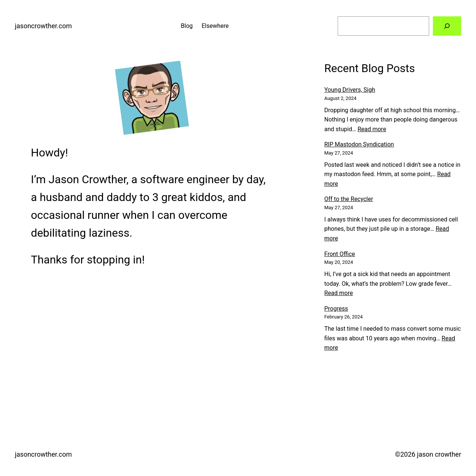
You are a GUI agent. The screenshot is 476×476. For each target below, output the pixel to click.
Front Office (340, 254)
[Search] (447, 26)
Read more (372, 129)
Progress (336, 309)
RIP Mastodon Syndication (359, 144)
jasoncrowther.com (43, 26)
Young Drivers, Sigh (350, 90)
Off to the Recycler (349, 199)
